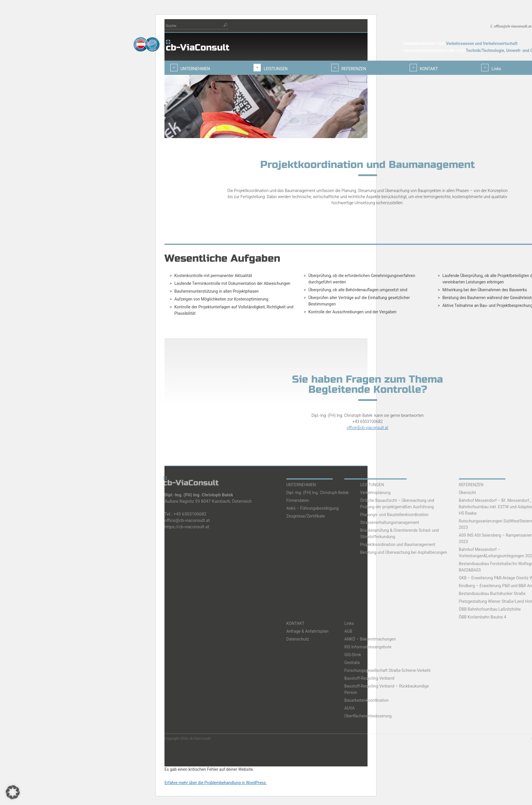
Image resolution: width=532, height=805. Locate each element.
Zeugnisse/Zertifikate (306, 516)
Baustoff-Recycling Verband (369, 678)
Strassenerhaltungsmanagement (390, 522)
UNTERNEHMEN (301, 485)
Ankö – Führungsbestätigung (312, 508)
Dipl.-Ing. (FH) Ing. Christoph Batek (317, 493)
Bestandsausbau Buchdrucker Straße (492, 594)
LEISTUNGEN (372, 485)
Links (349, 623)
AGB (348, 631)
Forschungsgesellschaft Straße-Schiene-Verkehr (388, 670)
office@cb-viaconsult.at (513, 26)
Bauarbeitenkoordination (367, 700)
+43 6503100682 (190, 514)
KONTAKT (295, 623)
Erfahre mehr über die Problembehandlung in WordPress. (216, 783)
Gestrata (352, 663)
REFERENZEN (471, 485)
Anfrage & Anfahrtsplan (307, 631)
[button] (13, 792)
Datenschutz (298, 639)
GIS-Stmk (353, 655)
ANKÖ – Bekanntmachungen (370, 639)
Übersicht (467, 493)
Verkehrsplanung (376, 493)
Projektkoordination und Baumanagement (398, 544)
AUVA (350, 708)
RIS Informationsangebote (368, 647)
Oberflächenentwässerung (368, 716)
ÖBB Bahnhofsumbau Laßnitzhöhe (490, 609)
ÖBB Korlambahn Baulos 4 (483, 617)
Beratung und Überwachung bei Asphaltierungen (404, 552)
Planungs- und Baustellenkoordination (395, 515)
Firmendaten (298, 500)
